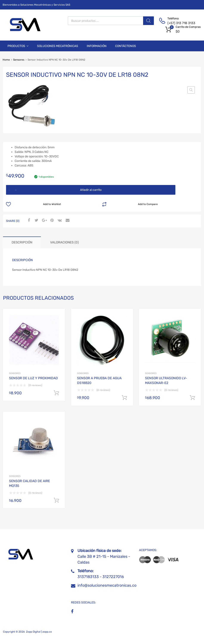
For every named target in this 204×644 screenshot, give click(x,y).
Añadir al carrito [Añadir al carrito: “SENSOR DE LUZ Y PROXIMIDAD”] (56, 393)
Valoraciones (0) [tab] (64, 242)
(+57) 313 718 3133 (178, 23)
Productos (18, 46)
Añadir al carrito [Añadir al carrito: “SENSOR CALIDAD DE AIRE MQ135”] (56, 500)
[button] (191, 90)
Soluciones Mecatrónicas (58, 46)
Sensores (19, 60)
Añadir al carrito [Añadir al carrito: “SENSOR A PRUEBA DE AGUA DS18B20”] (124, 398)
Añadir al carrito (91, 190)
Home (6, 60)
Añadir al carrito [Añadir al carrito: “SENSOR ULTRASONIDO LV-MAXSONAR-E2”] (192, 398)
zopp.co (47, 632)
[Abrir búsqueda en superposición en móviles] (111, 21)
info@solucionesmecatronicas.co (107, 585)
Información (97, 46)
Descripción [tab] (22, 242)
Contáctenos (126, 46)
